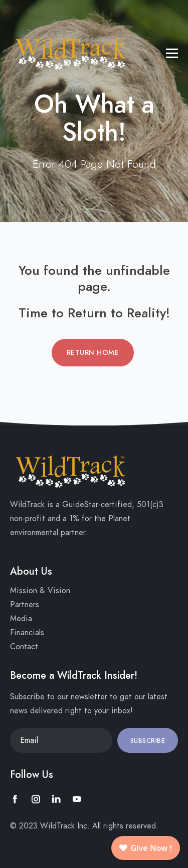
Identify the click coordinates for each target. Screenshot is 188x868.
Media (21, 619)
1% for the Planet (100, 519)
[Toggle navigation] (18, 13)
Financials (27, 633)
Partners (25, 605)
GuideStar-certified (97, 505)
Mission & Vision (40, 591)
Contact (24, 647)
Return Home (93, 353)
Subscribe (148, 741)
